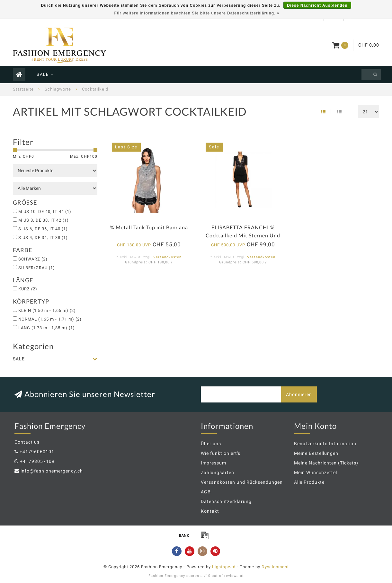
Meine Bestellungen (316, 453)
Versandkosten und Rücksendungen (242, 482)
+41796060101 (37, 452)
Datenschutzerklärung (226, 501)
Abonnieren (299, 394)
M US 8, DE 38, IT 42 (44, 220)
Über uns (211, 444)
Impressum (214, 463)
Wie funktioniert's (221, 453)
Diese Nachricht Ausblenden (317, 5)
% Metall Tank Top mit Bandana (149, 227)
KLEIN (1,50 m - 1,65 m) (47, 310)
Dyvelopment (275, 567)
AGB (206, 492)
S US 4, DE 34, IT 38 (43, 238)
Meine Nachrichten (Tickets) (326, 463)
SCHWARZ (33, 259)
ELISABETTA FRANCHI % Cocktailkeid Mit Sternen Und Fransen (243, 235)
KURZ (28, 289)
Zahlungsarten (218, 473)
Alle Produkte (309, 482)
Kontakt (210, 511)
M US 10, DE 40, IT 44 (45, 212)
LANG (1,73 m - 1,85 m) (47, 328)
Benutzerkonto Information (325, 444)
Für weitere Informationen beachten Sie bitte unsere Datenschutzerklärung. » (197, 13)
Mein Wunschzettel (316, 473)
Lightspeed (224, 567)
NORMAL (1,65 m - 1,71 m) (50, 319)
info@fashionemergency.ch (52, 471)
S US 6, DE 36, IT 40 (43, 229)
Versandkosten (167, 257)
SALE (43, 74)
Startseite (23, 89)
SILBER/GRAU (37, 268)
